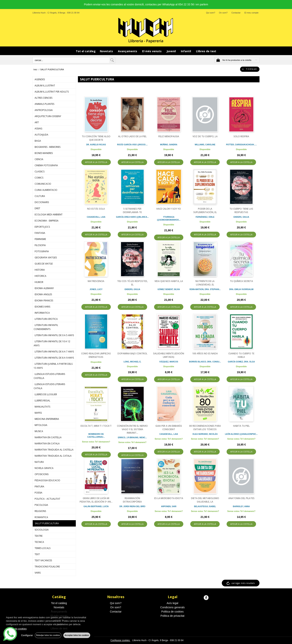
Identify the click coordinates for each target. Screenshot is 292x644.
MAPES (38, 413)
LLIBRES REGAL (42, 401)
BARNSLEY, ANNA (241, 506)
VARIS (38, 573)
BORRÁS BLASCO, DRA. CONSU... (205, 362)
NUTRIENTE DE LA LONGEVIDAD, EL (205, 283)
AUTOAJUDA (41, 135)
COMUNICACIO (43, 184)
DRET (37, 208)
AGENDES (40, 79)
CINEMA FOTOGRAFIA (46, 165)
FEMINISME (40, 239)
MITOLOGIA (41, 425)
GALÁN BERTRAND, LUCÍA (96, 506)
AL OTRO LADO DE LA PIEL (132, 136)
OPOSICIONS (42, 474)
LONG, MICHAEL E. (132, 362)
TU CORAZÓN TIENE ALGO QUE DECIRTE (96, 138)
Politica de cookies (173, 612)
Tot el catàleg (86, 51)
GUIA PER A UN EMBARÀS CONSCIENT (169, 428)
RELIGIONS (40, 511)
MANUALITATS (42, 407)
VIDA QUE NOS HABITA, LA (169, 281)
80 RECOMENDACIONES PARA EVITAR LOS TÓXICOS (205, 428)
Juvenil (172, 51)
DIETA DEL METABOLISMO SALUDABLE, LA (205, 500)
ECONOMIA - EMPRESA (47, 221)
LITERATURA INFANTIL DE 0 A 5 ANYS (54, 335)
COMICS (39, 178)
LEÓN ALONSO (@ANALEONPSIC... (241, 434)
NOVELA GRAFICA (44, 468)
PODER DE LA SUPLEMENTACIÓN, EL (205, 210)
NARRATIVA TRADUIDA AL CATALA (53, 456)
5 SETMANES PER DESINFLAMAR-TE (132, 210)
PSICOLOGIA (41, 505)
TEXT (37, 554)
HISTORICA (40, 276)
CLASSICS (40, 172)
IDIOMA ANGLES (43, 294)
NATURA (39, 462)
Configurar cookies (120, 640)
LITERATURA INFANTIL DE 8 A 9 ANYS (54, 358)
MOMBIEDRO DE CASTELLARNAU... (96, 436)
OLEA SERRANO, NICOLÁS (205, 434)
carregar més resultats (243, 583)
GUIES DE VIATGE (44, 264)
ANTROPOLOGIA (44, 110)
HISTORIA (40, 270)
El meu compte (252, 13)
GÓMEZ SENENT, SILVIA (169, 289)
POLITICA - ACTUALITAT (47, 499)
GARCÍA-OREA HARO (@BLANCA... (132, 217)
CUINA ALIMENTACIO (46, 190)
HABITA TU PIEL (241, 426)
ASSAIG (38, 129)
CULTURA (40, 196)
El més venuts (152, 51)
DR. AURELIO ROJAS (96, 145)
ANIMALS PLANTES (44, 104)
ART (37, 122)
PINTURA (39, 487)
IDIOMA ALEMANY (44, 288)
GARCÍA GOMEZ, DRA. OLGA (241, 362)
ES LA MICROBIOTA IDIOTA (169, 498)
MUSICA (39, 431)
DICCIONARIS (42, 202)
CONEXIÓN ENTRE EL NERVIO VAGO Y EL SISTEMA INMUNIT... (132, 429)
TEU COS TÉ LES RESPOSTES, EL (132, 283)
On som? (223, 13)
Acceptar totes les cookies (77, 635)
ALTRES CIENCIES (43, 98)
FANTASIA (40, 233)
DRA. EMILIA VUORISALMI (241, 289)
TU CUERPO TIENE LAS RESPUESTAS (241, 210)
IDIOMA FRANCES (44, 301)
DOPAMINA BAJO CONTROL (132, 353)
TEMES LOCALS (43, 548)
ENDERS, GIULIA (241, 217)
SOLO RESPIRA (241, 136)
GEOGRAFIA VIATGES (46, 258)
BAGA (38, 141)
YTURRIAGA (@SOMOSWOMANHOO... (169, 218)
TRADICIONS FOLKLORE (47, 567)
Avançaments (128, 51)
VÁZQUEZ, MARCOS (169, 362)
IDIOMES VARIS (42, 307)
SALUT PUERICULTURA (47, 523)
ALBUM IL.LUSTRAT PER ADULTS (52, 92)
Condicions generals (172, 607)
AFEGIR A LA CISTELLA (96, 162)
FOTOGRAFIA (42, 251)
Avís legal (172, 603)
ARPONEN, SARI (169, 506)
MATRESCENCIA (96, 281)
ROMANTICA (41, 517)
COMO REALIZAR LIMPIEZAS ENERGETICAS (96, 355)
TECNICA (39, 542)
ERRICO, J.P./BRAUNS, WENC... (132, 438)
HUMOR (39, 282)
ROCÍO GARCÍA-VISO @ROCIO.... (132, 145)
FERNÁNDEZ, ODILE (205, 217)
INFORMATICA (42, 313)
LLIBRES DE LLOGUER (46, 394)
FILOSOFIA (40, 245)
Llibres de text (206, 51)
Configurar (27, 635)
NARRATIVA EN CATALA (47, 444)
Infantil (186, 51)
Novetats (107, 51)
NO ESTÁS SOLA (96, 209)
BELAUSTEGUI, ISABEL (205, 506)
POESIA (38, 493)
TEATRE (39, 536)
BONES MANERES (44, 153)
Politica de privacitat (172, 616)
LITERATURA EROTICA (46, 319)
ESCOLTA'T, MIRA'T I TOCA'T (96, 426)
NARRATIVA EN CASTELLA (48, 437)
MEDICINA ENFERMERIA (47, 419)
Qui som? (211, 13)
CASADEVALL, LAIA (96, 217)
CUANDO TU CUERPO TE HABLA (241, 355)
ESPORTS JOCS (42, 227)
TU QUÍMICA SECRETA (241, 281)
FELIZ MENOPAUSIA (169, 136)
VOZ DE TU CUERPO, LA (205, 136)
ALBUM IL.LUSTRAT (45, 86)
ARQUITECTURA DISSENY (48, 116)
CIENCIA (39, 159)
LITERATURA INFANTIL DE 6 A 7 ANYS (54, 352)
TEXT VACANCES (43, 560)
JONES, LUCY (96, 289)
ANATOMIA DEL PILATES (241, 498)
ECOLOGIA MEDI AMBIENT (49, 215)
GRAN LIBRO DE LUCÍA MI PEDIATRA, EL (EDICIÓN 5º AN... (96, 500)
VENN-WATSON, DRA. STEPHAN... (205, 289)
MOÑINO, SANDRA (169, 145)
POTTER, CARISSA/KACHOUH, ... (241, 145)
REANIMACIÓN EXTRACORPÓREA (132, 500)
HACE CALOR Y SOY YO (169, 209)
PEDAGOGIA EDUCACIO (47, 480)
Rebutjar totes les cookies (48, 635)
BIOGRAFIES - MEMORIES (48, 147)
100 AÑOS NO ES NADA (205, 353)
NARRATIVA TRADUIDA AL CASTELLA (54, 450)
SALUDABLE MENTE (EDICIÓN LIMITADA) (169, 355)
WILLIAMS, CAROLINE (205, 145)
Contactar (236, 13)
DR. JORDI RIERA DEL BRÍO (132, 506)
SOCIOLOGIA (42, 530)
